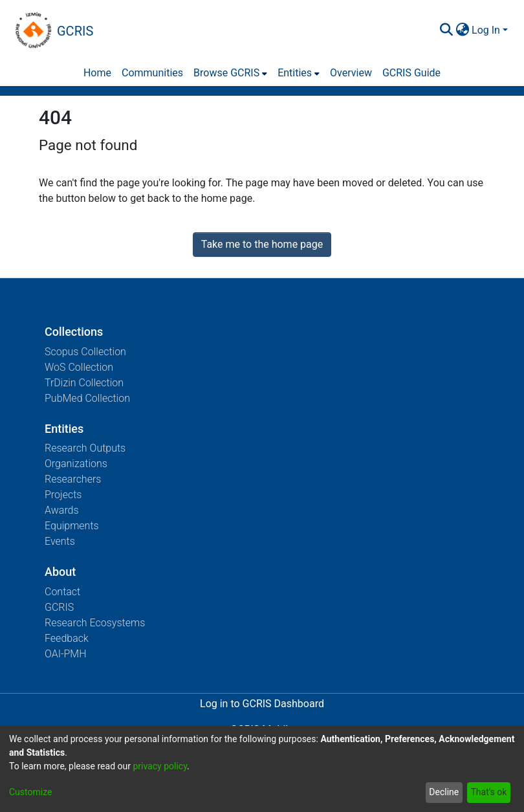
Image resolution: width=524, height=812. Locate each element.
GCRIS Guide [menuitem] (411, 73)
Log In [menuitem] (486, 30)
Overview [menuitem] (351, 73)
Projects (63, 495)
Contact (62, 592)
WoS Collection (79, 367)
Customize (30, 792)
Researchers (73, 479)
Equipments (72, 526)
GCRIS (59, 607)
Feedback (67, 638)
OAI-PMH (66, 654)
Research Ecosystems (95, 623)
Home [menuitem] (97, 73)
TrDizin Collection (84, 383)
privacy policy (160, 766)
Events (60, 541)
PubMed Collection (87, 398)
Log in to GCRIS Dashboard (262, 704)
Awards (62, 510)
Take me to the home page (262, 244)
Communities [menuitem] (152, 73)
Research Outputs (85, 448)
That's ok (488, 792)
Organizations (76, 464)
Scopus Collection (85, 352)
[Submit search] (446, 30)
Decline (444, 792)
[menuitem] (462, 30)
